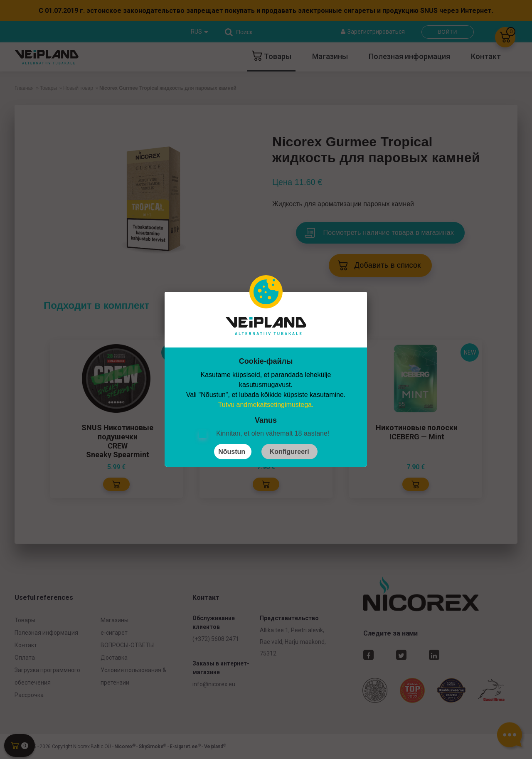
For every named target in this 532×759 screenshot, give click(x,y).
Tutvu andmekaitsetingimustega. (266, 405)
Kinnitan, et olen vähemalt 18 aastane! (273, 433)
